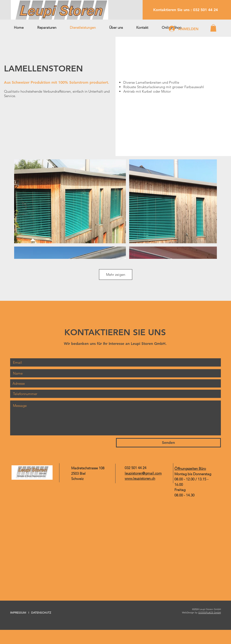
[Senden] (168, 443)
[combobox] (115, 383)
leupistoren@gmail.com (143, 473)
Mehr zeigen (116, 275)
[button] (213, 28)
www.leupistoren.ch (140, 478)
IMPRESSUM (18, 613)
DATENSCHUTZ (41, 613)
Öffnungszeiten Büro (190, 469)
